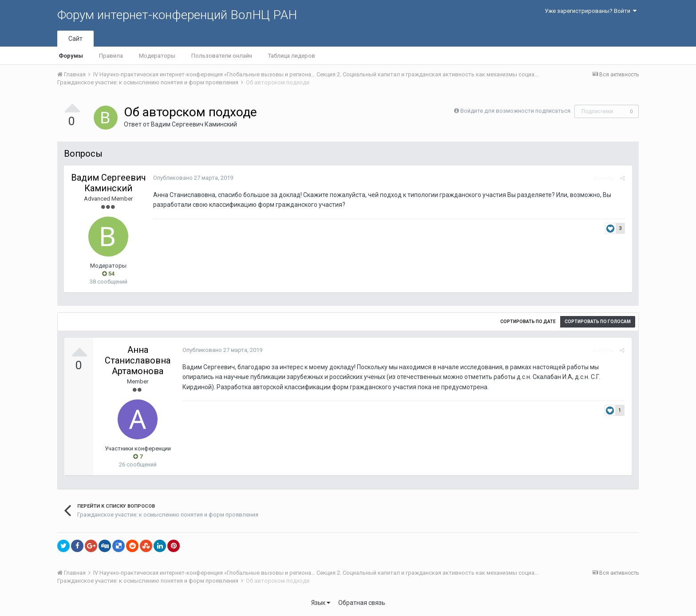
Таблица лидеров (292, 56)
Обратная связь (362, 603)
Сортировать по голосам (598, 322)
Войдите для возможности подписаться (515, 111)
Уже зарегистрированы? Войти (591, 11)
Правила (111, 56)
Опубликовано (193, 178)
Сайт (75, 39)
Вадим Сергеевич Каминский (194, 124)
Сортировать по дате (528, 322)
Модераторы (157, 56)
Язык (321, 603)
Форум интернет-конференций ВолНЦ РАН (177, 15)
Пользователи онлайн (222, 56)
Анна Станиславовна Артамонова (138, 360)
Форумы (71, 56)
